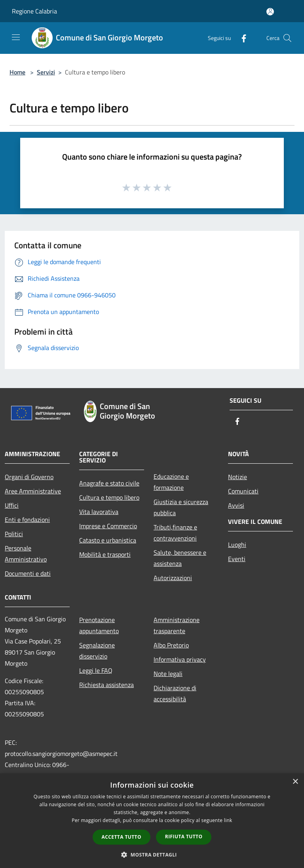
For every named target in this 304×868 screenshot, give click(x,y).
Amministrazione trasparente (177, 625)
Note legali (168, 674)
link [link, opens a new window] (228, 820)
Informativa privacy (180, 659)
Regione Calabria (34, 11)
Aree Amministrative (33, 491)
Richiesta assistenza (106, 685)
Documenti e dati (28, 573)
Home (17, 72)
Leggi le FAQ (96, 670)
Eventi (237, 559)
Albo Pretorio (171, 645)
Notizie (237, 477)
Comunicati (243, 491)
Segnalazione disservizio (97, 651)
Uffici (12, 505)
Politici (14, 534)
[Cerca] (287, 38)
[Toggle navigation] (16, 37)
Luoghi (237, 544)
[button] (152, 855)
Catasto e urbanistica (108, 540)
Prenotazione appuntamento (99, 625)
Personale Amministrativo (26, 554)
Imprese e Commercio (108, 526)
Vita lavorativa (99, 512)
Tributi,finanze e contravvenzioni (175, 533)
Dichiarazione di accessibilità (175, 693)
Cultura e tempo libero (109, 497)
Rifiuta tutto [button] (184, 837)
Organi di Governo (29, 477)
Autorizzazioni (173, 578)
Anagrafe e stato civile (109, 483)
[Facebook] (241, 38)
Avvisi (236, 505)
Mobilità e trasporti (105, 554)
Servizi (46, 72)
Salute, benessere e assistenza (180, 558)
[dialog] (152, 821)
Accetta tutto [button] (122, 837)
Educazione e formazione (171, 482)
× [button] (295, 782)
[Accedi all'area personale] (270, 12)
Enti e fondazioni (27, 520)
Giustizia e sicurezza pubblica (181, 507)
